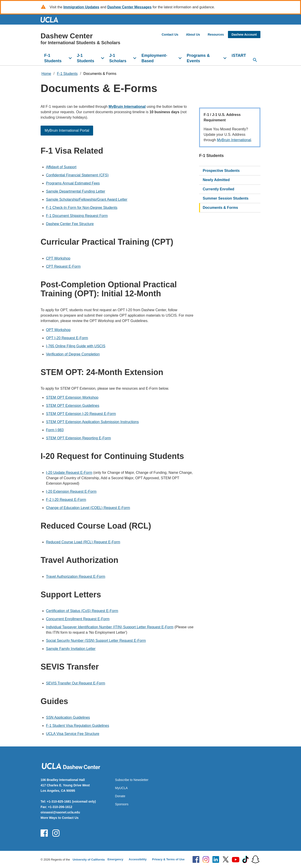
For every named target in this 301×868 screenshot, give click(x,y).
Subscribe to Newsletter (132, 780)
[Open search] (255, 60)
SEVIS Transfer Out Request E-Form (76, 683)
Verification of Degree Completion (73, 354)
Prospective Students (221, 171)
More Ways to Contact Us (60, 818)
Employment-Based (154, 58)
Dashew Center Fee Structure (70, 224)
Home (46, 74)
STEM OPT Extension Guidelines (73, 406)
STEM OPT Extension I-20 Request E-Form (81, 414)
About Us (193, 35)
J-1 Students (86, 58)
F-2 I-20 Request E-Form (66, 500)
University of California (89, 860)
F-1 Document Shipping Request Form (77, 216)
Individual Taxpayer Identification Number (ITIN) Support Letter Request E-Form (110, 627)
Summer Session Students (226, 198)
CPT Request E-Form (63, 266)
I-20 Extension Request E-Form (71, 492)
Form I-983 (55, 430)
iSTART (239, 55)
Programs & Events (198, 58)
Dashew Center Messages (130, 7)
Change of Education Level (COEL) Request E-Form (88, 508)
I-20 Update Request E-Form (69, 473)
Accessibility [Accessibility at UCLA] (138, 859)
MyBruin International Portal (67, 130)
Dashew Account (244, 35)
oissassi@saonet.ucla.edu (60, 812)
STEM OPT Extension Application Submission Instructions (92, 422)
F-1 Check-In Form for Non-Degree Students (82, 208)
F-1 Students (53, 58)
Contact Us (170, 35)
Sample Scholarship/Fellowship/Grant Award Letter (87, 199)
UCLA (51, 20)
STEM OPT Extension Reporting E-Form (78, 438)
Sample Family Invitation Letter (71, 649)
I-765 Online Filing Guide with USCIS (76, 346)
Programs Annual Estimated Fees (73, 183)
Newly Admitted (216, 180)
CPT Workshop (58, 258)
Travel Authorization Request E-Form (76, 577)
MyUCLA (121, 788)
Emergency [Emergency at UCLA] (115, 859)
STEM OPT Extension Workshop (72, 397)
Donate (120, 796)
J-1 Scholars (118, 58)
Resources (216, 35)
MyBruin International (234, 140)
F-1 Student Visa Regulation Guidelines (78, 726)
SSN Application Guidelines (68, 717)
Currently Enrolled (218, 189)
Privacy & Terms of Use (168, 859)
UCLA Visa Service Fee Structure (73, 734)
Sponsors (122, 804)
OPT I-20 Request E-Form (67, 338)
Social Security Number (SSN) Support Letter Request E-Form (96, 641)
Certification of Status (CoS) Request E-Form (82, 611)
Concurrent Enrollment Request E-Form (78, 619)
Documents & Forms (100, 74)
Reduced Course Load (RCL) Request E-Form (83, 542)
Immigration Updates (81, 7)
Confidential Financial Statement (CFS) (77, 175)
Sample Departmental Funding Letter (76, 191)
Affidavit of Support (61, 167)
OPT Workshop (58, 330)
